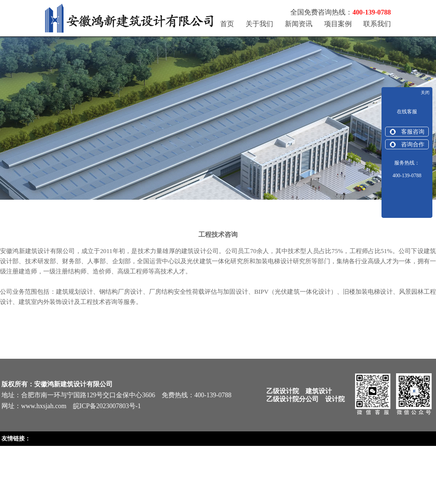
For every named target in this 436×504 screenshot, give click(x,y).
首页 (227, 24)
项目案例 (338, 24)
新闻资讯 (299, 24)
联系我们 (377, 24)
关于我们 (259, 24)
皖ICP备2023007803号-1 (107, 406)
